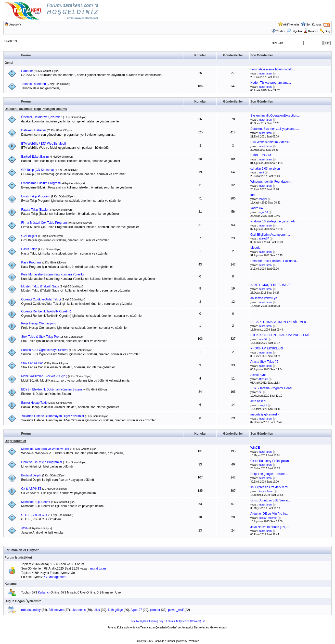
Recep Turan (266, 491)
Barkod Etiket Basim (35, 157)
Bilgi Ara (294, 31)
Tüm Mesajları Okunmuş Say (147, 621)
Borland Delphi (31, 475)
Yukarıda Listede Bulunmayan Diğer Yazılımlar (53, 416)
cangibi (263, 199)
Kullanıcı (11, 584)
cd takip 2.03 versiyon (265, 169)
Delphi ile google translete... (269, 474)
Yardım (281, 31)
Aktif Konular (291, 24)
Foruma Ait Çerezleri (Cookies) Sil (185, 621)
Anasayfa (15, 24)
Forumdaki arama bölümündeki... (273, 69)
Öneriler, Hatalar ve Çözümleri (42, 117)
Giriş (327, 31)
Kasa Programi (31, 262)
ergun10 (263, 212)
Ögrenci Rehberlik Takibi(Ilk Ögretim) (46, 311)
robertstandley (31, 610)
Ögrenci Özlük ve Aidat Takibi (41, 299)
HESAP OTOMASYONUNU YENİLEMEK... (280, 322)
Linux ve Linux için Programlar (42, 462)
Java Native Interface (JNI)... (270, 527)
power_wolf (176, 610)
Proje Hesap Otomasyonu (39, 323)
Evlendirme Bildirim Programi (41, 183)
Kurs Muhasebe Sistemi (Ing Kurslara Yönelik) (52, 274)
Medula (255, 248)
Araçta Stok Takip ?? (264, 362)
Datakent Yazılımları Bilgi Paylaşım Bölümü (36, 109)
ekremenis (79, 610)
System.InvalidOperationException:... (275, 116)
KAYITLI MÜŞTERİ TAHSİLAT (271, 285)
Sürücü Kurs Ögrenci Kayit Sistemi (45, 350)
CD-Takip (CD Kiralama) (38, 170)
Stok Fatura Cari (32, 363)
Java (24, 528)
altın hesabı (258, 401)
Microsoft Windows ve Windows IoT (45, 449)
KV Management (55, 577)
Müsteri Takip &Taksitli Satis (40, 286)
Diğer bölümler (15, 441)
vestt (261, 173)
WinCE (255, 448)
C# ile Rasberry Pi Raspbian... (271, 461)
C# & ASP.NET (31, 489)
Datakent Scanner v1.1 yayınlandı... (275, 129)
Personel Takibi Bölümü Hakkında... (274, 261)
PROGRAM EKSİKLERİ (267, 348)
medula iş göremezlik (265, 414)
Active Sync (258, 375)
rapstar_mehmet (268, 518)
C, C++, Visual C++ (34, 515)
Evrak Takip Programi (36, 196)
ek (260, 392)
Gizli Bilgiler (29, 236)
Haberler (27, 71)
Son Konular (314, 24)
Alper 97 (136, 610)
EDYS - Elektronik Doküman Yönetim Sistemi (52, 389)
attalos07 (264, 239)
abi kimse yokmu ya (264, 298)
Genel (9, 63)
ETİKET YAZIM (261, 155)
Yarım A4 (256, 208)
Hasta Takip (29, 249)
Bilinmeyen (56, 610)
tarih (253, 195)
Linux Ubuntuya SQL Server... (270, 500)
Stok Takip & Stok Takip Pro (40, 337)
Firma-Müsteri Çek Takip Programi (44, 223)
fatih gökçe (115, 610)
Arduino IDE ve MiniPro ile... (269, 514)
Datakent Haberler (34, 130)
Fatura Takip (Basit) (34, 210)
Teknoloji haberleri (34, 84)
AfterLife (263, 379)
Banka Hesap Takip (34, 403)
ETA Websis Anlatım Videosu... (271, 142)
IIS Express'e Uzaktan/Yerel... (270, 487)
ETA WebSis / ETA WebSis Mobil (43, 144)
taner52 (263, 339)
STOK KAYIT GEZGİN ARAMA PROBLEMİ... (281, 335)
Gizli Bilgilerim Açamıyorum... (270, 235)
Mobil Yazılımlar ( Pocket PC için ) (44, 376)
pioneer (155, 610)
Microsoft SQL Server (36, 502)
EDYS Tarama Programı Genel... (273, 388)
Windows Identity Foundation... (271, 182)
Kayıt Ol (313, 31)
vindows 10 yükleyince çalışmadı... (274, 221)
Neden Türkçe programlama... (271, 83)
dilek (97, 610)
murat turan (265, 74)
